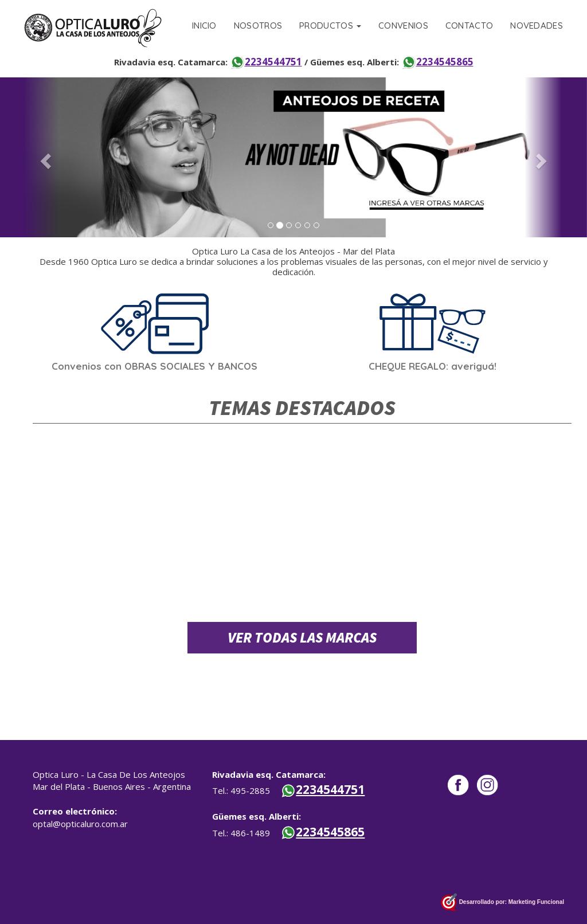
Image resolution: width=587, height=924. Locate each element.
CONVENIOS (403, 26)
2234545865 (437, 62)
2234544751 (266, 62)
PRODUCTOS (330, 26)
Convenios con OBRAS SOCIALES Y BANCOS (154, 366)
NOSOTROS (258, 26)
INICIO (204, 26)
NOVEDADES (537, 26)
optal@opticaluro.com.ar (80, 824)
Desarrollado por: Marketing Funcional (502, 903)
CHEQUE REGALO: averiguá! (433, 366)
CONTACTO (469, 26)
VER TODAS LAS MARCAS (302, 637)
